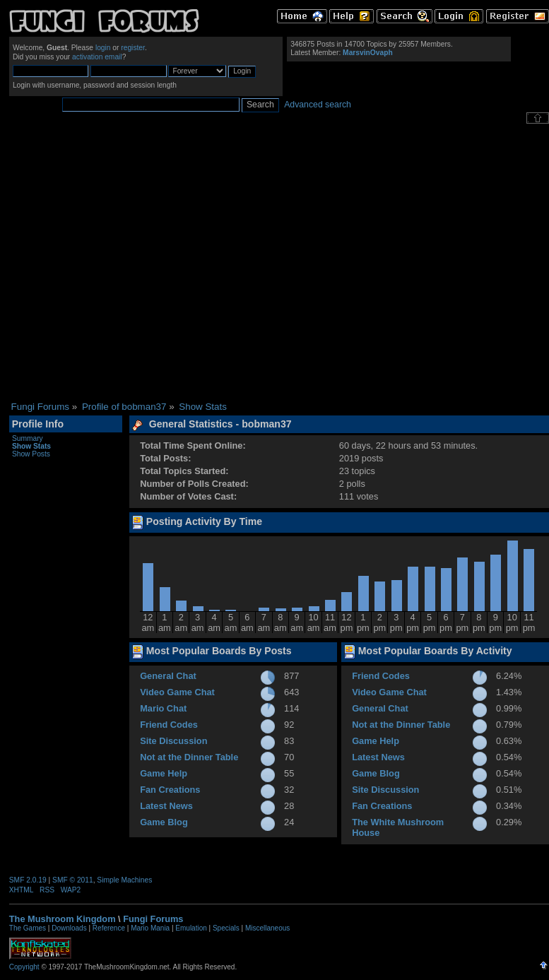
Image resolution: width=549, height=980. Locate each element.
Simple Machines (124, 880)
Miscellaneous (267, 928)
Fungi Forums (153, 919)
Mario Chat (163, 708)
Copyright (24, 967)
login (103, 48)
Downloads (69, 928)
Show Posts (31, 454)
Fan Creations (170, 790)
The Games (28, 928)
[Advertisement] (136, 262)
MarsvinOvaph (368, 53)
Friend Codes (169, 725)
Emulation (191, 928)
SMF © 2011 (73, 880)
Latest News (166, 806)
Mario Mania (150, 928)
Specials (226, 928)
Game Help (164, 773)
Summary (28, 438)
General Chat (168, 676)
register (133, 48)
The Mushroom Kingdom (63, 919)
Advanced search (318, 105)
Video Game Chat (177, 692)
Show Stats (31, 446)
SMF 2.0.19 (28, 880)
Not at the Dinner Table (189, 757)
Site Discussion (173, 741)
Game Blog (164, 822)
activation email (97, 57)
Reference (109, 928)
